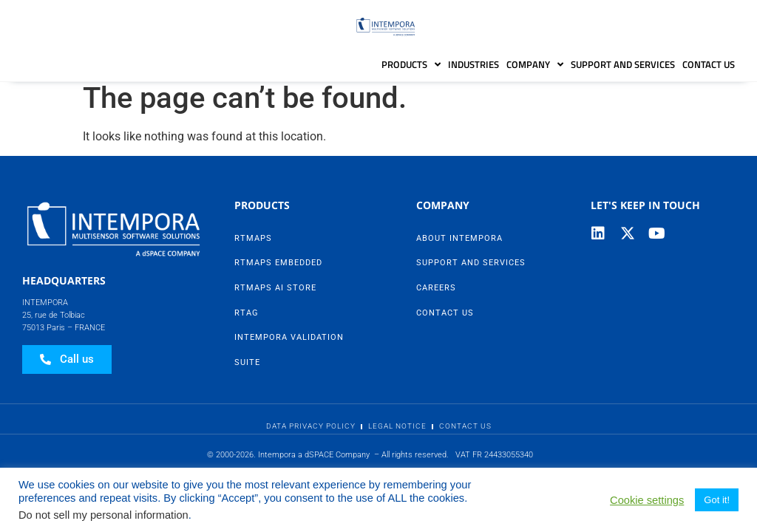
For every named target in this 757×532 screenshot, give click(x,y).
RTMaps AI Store (275, 295)
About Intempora (459, 246)
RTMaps (253, 246)
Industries (473, 64)
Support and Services (623, 64)
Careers (436, 295)
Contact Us (709, 64)
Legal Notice (397, 433)
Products (411, 65)
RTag (247, 320)
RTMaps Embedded (278, 271)
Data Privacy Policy (311, 433)
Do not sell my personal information (103, 515)
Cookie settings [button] (647, 500)
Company (535, 65)
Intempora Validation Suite (289, 357)
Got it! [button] (717, 500)
